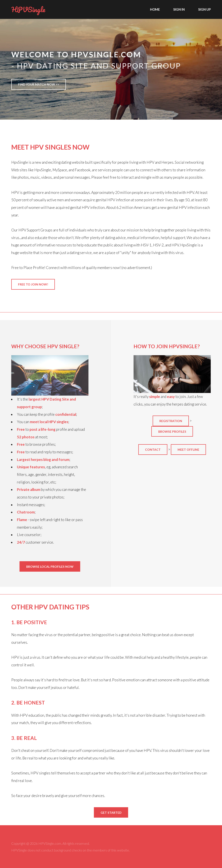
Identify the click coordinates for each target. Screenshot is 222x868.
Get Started (111, 813)
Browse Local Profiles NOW (50, 567)
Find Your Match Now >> (39, 84)
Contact (153, 450)
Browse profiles (172, 432)
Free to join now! (33, 284)
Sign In (179, 9)
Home (155, 9)
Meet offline (188, 450)
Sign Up (204, 9)
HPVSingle (28, 9)
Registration (171, 421)
